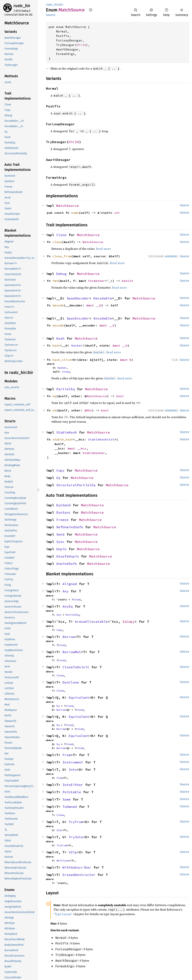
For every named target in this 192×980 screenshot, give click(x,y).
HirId (81, 45)
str (117, 213)
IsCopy (128, 622)
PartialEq (66, 389)
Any (66, 591)
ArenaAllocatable (91, 622)
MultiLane (63, 861)
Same (67, 799)
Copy (60, 470)
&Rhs (88, 410)
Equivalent (79, 697)
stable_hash (63, 439)
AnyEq (68, 606)
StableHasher (94, 453)
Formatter (97, 281)
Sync (60, 542)
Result (127, 281)
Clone (61, 235)
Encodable (103, 318)
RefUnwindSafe (70, 527)
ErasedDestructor (79, 875)
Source (51, 15)
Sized (66, 372)
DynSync (63, 512)
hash (56, 345)
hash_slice (62, 360)
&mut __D (94, 305)
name (75, 213)
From (67, 755)
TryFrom (76, 822)
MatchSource (68, 206)
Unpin (61, 549)
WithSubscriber (77, 867)
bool (120, 396)
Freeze (62, 520)
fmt (55, 281)
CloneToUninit (76, 667)
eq (54, 396)
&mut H (126, 360)
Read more (103, 249)
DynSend (63, 505)
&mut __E (107, 325)
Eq (58, 478)
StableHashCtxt (101, 439)
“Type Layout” (63, 914)
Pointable (72, 792)
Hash (60, 338)
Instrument (73, 762)
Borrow (69, 637)
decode (58, 305)
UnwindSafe (67, 564)
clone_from (62, 256)
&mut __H (120, 345)
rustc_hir (22, 6)
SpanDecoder (78, 298)
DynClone (71, 682)
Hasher (77, 345)
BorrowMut (72, 652)
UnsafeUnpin (68, 556)
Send (60, 534)
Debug (61, 274)
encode (58, 325)
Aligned (70, 584)
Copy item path (91, 10)
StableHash (67, 432)
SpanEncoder (78, 318)
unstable (171, 256)
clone (57, 242)
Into (73, 770)
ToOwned (70, 807)
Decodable (103, 298)
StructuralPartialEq (76, 485)
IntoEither (73, 785)
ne (54, 410)
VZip (73, 852)
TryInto (76, 837)
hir (61, 5)
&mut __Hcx (77, 448)
